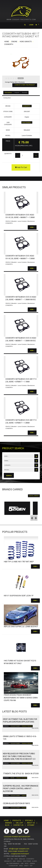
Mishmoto (8, 861)
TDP (31, 866)
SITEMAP (31, 825)
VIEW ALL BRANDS (34, 496)
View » (32, 227)
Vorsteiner (27, 861)
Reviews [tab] (25, 93)
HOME (7, 42)
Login (31, 25)
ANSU (21, 866)
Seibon (19, 861)
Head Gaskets (26, 42)
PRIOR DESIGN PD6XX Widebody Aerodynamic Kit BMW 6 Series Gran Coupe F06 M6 (21, 698)
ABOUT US (31, 823)
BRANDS (8, 823)
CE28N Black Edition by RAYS (16, 803)
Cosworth (30, 859)
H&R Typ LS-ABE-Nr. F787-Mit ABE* (19, 562)
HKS (12, 859)
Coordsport (13, 866)
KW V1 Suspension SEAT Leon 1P (19, 596)
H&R (14, 861)
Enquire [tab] (17, 93)
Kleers (35, 861)
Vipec (27, 863)
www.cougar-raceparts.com (18, 851)
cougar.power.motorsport (20, 854)
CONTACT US (18, 825)
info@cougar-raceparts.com (19, 849)
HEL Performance (13, 863)
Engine (14, 42)
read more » (35, 728)
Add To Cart (21, 167)
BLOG (7, 825)
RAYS (16, 859)
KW (8, 859)
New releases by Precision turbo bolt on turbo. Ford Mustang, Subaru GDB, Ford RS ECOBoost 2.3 (19, 756)
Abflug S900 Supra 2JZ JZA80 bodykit (21, 627)
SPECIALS (29, 821)
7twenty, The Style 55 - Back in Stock (21, 774)
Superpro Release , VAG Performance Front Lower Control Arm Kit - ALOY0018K (21, 789)
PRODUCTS (17, 821)
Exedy (26, 866)
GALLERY (19, 823)
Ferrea (32, 863)
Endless (22, 859)
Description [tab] (8, 93)
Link (22, 863)
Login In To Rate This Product (25, 85)
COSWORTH (9, 44)
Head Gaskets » (27, 122)
